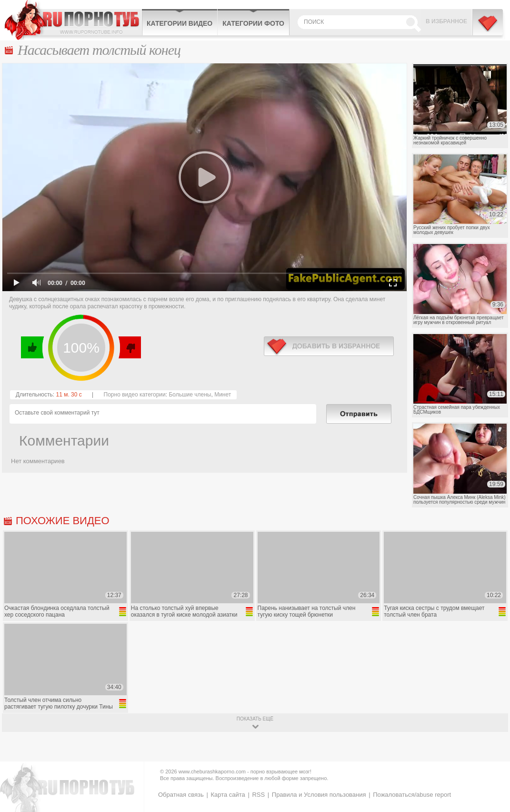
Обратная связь (181, 795)
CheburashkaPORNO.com (73, 20)
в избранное (329, 346)
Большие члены (190, 395)
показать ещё (255, 719)
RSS (258, 795)
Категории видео (180, 23)
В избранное (446, 21)
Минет (223, 395)
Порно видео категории (135, 395)
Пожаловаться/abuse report (412, 795)
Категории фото (253, 23)
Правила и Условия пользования (319, 795)
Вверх (492, 764)
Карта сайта (228, 795)
